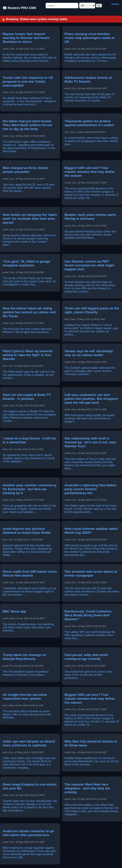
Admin (115, 4)
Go (99, 6)
